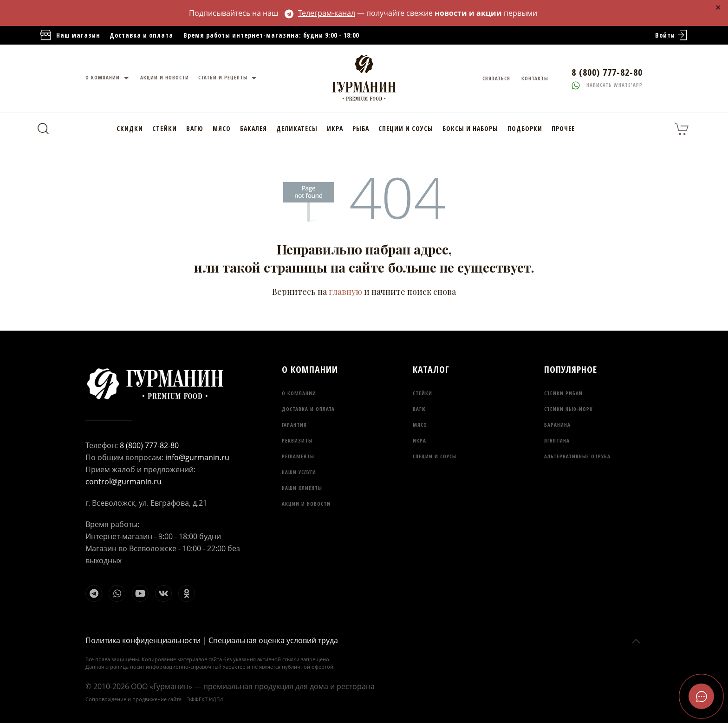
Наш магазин (70, 36)
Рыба (361, 128)
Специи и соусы (406, 128)
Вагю (195, 128)
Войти (672, 35)
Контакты (535, 78)
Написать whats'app (607, 85)
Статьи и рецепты (228, 78)
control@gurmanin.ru (123, 482)
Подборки (525, 128)
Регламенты (298, 456)
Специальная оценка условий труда (273, 640)
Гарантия (294, 425)
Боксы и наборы (470, 128)
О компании (108, 78)
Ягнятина (557, 440)
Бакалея (253, 128)
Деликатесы (297, 128)
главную (345, 292)
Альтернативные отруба (577, 456)
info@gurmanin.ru (197, 457)
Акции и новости (165, 77)
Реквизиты (297, 440)
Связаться (496, 78)
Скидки (130, 128)
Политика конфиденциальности (143, 640)
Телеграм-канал (320, 13)
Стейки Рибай (563, 393)
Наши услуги (299, 472)
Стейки (165, 128)
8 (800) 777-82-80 (149, 445)
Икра (335, 128)
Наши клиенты (302, 488)
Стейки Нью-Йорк (569, 409)
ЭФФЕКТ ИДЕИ (205, 699)
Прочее (563, 128)
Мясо (222, 128)
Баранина (557, 425)
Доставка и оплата (141, 35)
